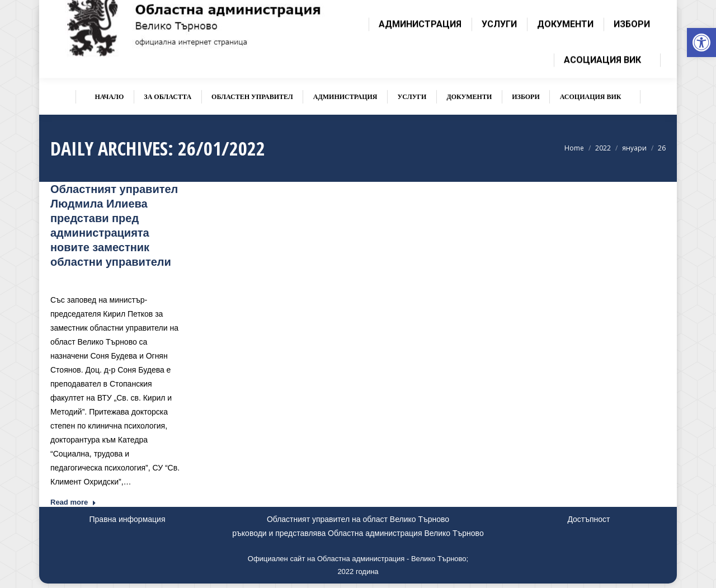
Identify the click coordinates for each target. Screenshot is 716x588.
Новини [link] (138, 278)
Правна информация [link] (128, 519)
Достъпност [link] (588, 519)
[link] (701, 43)
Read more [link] (73, 502)
